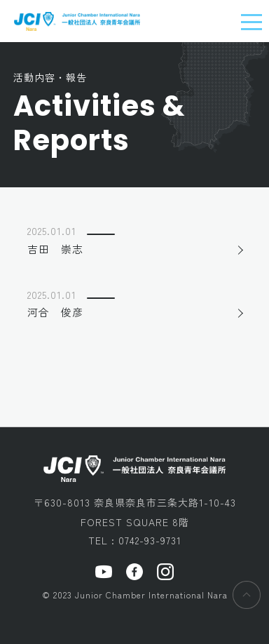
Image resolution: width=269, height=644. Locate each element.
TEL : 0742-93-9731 (135, 540)
